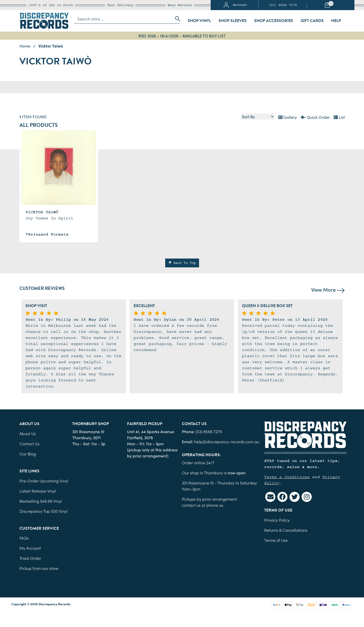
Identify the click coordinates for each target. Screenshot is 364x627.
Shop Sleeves (233, 21)
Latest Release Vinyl (38, 491)
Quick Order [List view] (315, 117)
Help (336, 21)
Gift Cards (312, 21)
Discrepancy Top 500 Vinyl (43, 511)
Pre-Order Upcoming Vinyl (44, 481)
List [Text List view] (339, 117)
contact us (191, 505)
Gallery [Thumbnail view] (288, 117)
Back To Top (182, 263)
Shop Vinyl (199, 21)
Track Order (30, 558)
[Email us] (270, 497)
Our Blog (28, 454)
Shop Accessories (274, 21)
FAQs (24, 538)
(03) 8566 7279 (283, 5)
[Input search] (123, 19)
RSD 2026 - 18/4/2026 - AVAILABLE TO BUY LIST (182, 36)
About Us (28, 433)
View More (328, 289)
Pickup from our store (39, 568)
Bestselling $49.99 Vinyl (41, 501)
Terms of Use (276, 540)
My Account (30, 548)
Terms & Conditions (287, 477)
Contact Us (29, 444)
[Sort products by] (258, 117)
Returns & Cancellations (286, 530)
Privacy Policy (277, 520)
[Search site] (176, 19)
